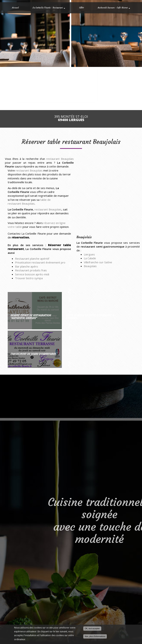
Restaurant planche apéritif (32, 259)
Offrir (81, 8)
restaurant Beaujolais (60, 159)
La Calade (90, 258)
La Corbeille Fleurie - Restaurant (49, 8)
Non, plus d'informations (95, 636)
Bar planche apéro (27, 266)
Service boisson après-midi (32, 274)
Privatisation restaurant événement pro (40, 262)
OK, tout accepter (92, 628)
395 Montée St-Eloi (71, 118)
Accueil (15, 8)
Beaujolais (90, 266)
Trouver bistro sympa (29, 278)
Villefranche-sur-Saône (98, 262)
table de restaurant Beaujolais (29, 202)
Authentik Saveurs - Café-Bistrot (114, 8)
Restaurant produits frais (31, 270)
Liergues (89, 254)
